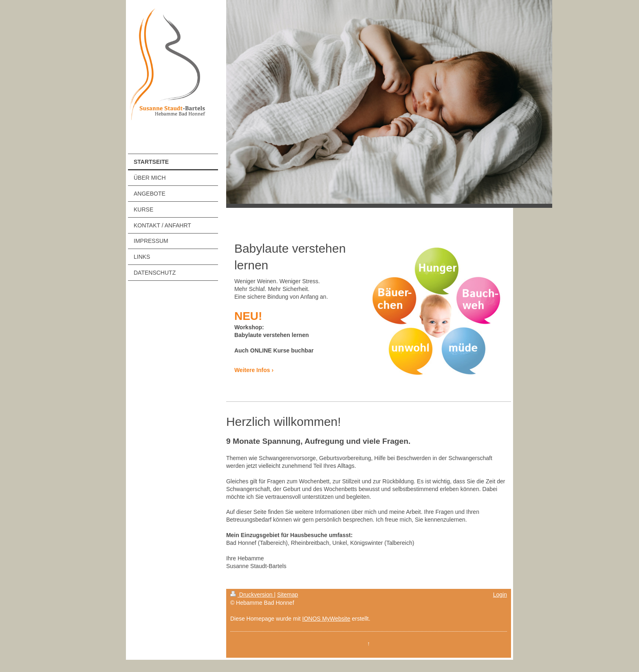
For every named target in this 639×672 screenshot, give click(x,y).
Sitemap (288, 595)
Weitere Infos (252, 370)
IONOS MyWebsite (326, 619)
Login (500, 595)
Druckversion (252, 595)
